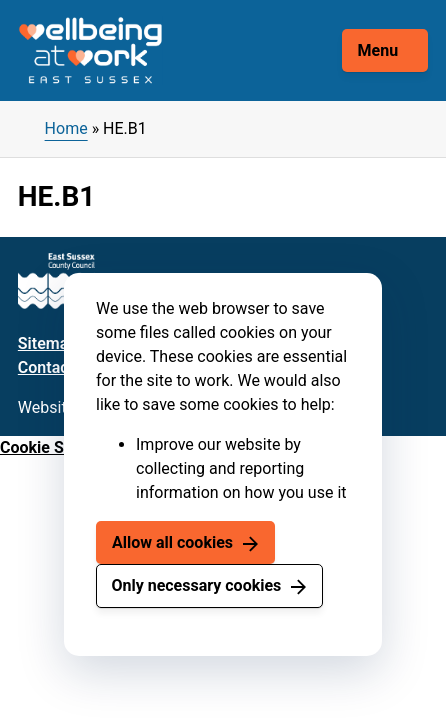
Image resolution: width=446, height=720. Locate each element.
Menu (378, 50)
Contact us (56, 367)
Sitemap (47, 343)
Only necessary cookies (196, 585)
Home (66, 128)
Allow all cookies (172, 542)
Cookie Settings (57, 447)
